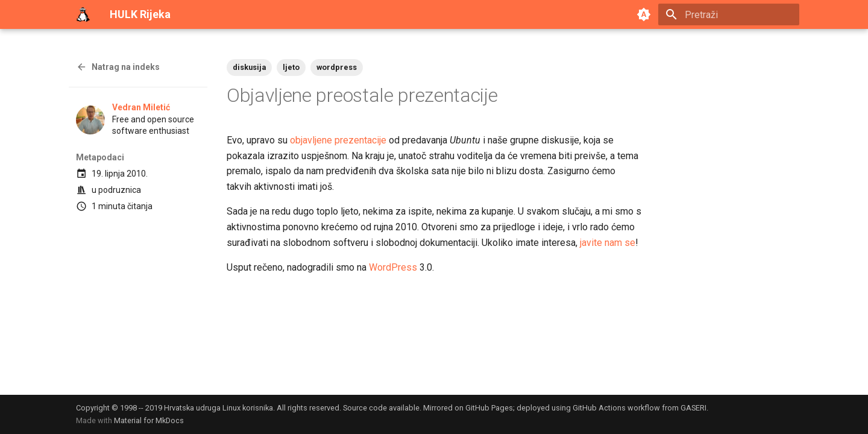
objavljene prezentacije (338, 140)
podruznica (120, 190)
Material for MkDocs (149, 420)
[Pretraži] (729, 14)
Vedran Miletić (141, 107)
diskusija (249, 67)
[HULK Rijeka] (83, 14)
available (404, 408)
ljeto (291, 67)
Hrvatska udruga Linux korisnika (219, 408)
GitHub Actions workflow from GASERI (640, 408)
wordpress (337, 67)
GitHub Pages (489, 408)
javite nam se (608, 243)
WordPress (393, 267)
